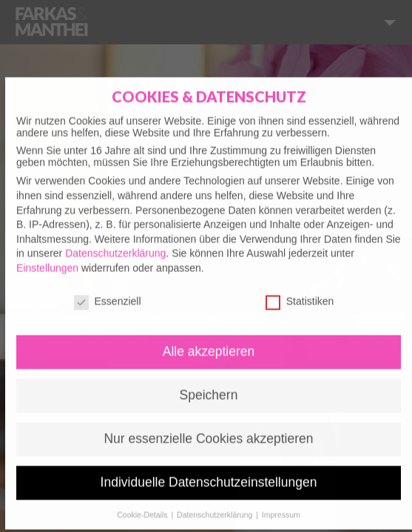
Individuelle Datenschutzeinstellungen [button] (209, 474)
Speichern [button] (209, 386)
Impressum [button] (281, 506)
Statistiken (300, 293)
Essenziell (108, 293)
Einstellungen (47, 259)
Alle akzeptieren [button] (209, 344)
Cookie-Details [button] (143, 506)
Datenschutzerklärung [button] (216, 506)
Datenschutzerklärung (115, 245)
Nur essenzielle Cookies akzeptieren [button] (208, 430)
